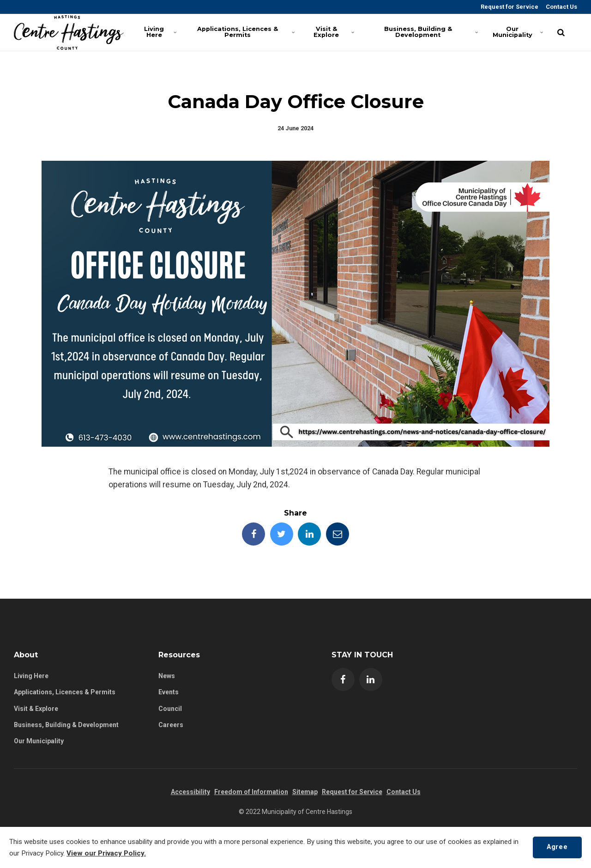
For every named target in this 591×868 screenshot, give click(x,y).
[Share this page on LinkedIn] (309, 534)
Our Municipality (518, 32)
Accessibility (190, 792)
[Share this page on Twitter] (282, 534)
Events (169, 692)
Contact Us (561, 7)
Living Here (160, 32)
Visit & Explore (334, 32)
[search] (561, 32)
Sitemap (305, 792)
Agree (557, 847)
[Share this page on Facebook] (253, 534)
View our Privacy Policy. (106, 853)
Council (170, 709)
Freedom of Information (251, 792)
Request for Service (509, 7)
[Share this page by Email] (338, 534)
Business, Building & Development (430, 32)
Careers (171, 725)
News (167, 676)
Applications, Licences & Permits (244, 32)
